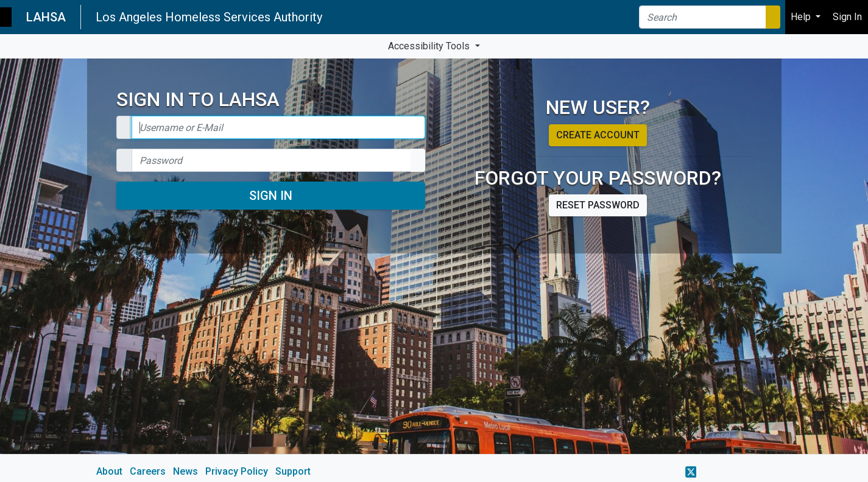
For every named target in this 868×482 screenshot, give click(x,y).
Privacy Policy (237, 471)
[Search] (703, 17)
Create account (598, 135)
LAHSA (46, 17)
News (185, 471)
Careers (148, 471)
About (109, 471)
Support (293, 471)
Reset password (598, 205)
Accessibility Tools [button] (430, 46)
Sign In (271, 196)
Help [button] (802, 17)
